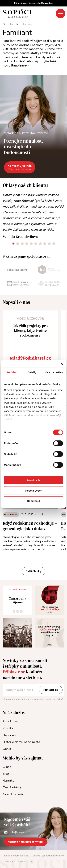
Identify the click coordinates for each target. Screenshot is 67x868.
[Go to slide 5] (31, 244)
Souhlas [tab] (12, 372)
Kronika (8, 728)
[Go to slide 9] (49, 244)
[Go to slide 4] (27, 244)
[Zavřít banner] (62, 364)
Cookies (35, 856)
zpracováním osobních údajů (47, 699)
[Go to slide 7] (40, 244)
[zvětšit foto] (50, 600)
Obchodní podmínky (52, 856)
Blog (6, 774)
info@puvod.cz (45, 3)
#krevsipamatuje (17, 589)
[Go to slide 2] (18, 244)
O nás (7, 767)
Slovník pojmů (13, 794)
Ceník (7, 749)
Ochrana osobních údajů (17, 856)
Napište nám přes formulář (26, 842)
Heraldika (9, 735)
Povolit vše (33, 480)
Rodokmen (10, 721)
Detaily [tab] (32, 372)
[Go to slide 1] (13, 244)
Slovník (14, 24)
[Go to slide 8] (45, 244)
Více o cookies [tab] (54, 372)
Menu (60, 14)
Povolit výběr (33, 490)
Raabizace (19, 65)
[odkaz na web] (18, 270)
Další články (33, 571)
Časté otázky (12, 787)
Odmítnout (33, 501)
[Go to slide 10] (54, 244)
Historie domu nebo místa (21, 742)
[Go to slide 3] (22, 244)
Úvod (4, 24)
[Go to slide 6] (36, 244)
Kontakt (8, 780)
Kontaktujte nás (20, 167)
